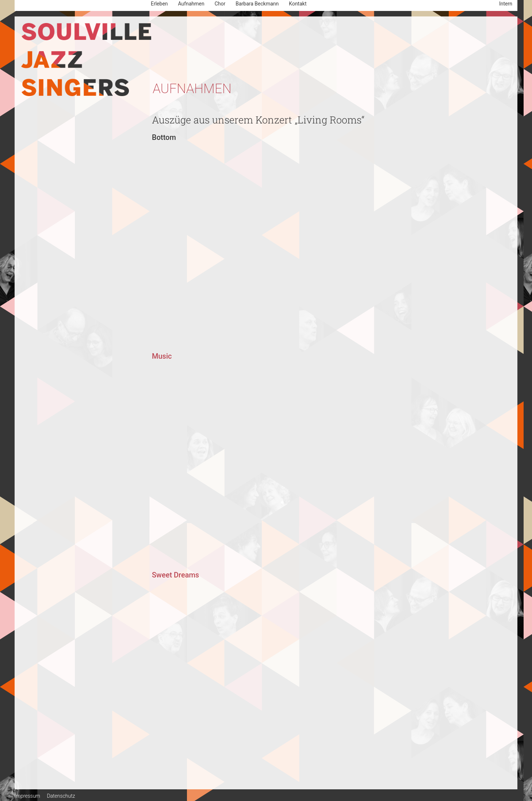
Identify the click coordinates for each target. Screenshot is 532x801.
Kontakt (298, 4)
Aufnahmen (191, 4)
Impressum (27, 796)
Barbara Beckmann (257, 4)
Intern (506, 4)
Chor (220, 4)
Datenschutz (61, 796)
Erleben (159, 4)
